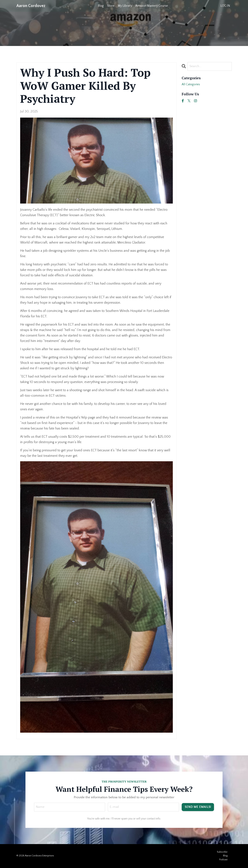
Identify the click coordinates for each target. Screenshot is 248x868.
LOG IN (225, 6)
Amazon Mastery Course (152, 6)
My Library (125, 6)
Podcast (223, 860)
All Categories (192, 85)
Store (111, 6)
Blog (101, 6)
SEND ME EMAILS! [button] (198, 807)
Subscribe (222, 852)
